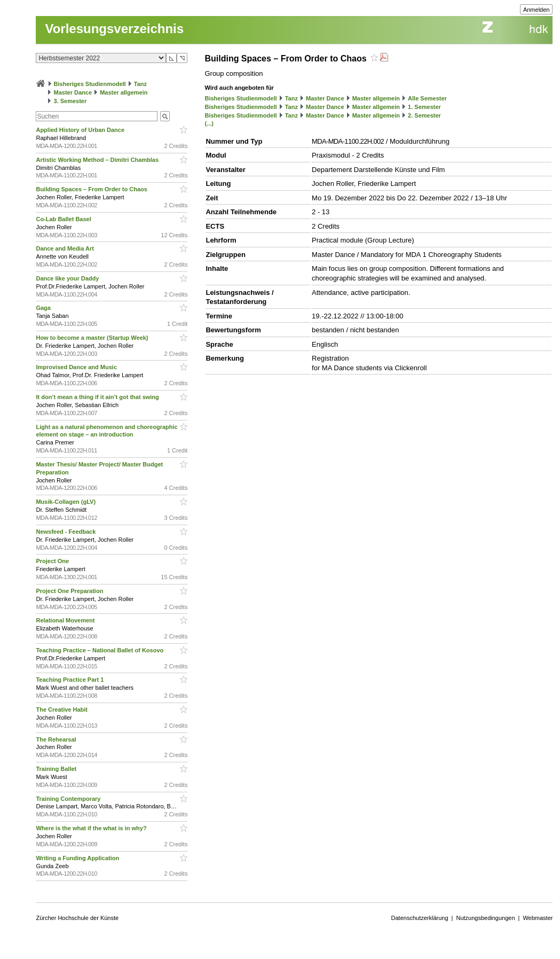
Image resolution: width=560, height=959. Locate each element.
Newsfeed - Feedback (66, 532)
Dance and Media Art (65, 248)
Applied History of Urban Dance (81, 130)
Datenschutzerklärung (420, 918)
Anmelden (537, 10)
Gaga (44, 308)
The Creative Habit (62, 709)
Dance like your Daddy (68, 278)
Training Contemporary (69, 799)
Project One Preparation (70, 591)
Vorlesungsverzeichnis (114, 29)
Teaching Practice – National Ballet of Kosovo (100, 650)
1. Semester (424, 107)
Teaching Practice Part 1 (70, 680)
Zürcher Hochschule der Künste (77, 918)
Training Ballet (57, 769)
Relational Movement (66, 620)
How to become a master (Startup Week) (93, 338)
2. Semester (424, 115)
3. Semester (70, 101)
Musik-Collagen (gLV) (66, 502)
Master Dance (73, 92)
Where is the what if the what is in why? (92, 828)
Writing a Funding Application (78, 858)
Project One (53, 561)
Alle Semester (427, 98)
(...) (209, 123)
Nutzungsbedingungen (485, 918)
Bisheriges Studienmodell (90, 84)
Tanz (140, 84)
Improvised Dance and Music (77, 367)
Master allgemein (124, 92)
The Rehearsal (57, 739)
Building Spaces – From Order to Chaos (92, 189)
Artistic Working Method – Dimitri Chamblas (98, 160)
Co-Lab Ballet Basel (64, 219)
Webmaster (538, 918)
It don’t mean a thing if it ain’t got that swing (98, 397)
